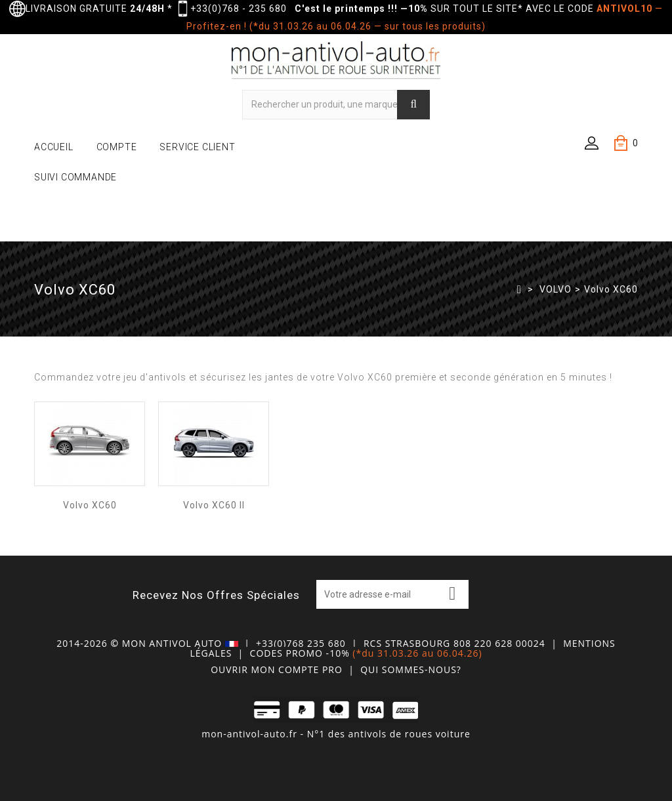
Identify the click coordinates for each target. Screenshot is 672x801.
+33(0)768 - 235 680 (239, 9)
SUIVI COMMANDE (75, 177)
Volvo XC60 (90, 505)
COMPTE (117, 147)
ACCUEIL (54, 147)
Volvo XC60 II (214, 505)
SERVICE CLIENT (197, 147)
